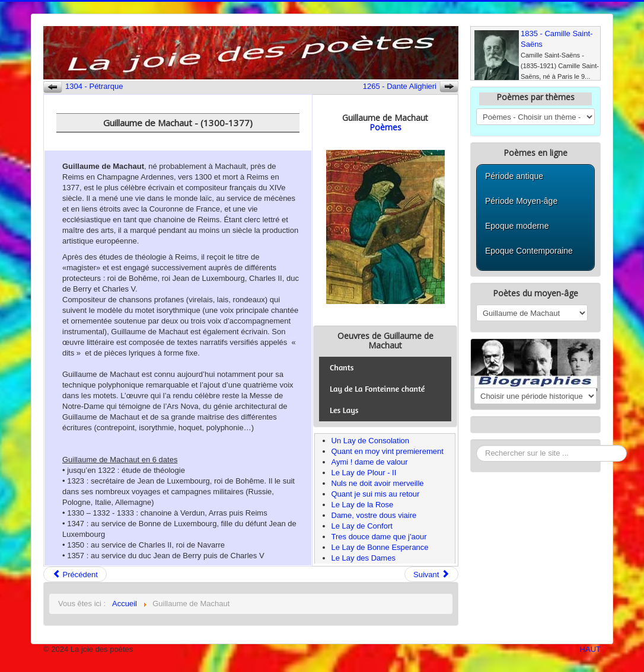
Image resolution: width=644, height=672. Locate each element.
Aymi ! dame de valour (370, 462)
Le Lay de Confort (362, 526)
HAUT (590, 649)
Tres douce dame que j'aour (379, 537)
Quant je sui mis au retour (376, 494)
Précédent (75, 575)
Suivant (431, 575)
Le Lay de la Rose (363, 505)
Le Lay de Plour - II (364, 473)
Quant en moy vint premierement (388, 451)
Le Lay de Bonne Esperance (380, 547)
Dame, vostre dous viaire (374, 515)
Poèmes (385, 127)
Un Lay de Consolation (371, 441)
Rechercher (476, 445)
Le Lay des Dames (364, 558)
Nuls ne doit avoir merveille (378, 483)
